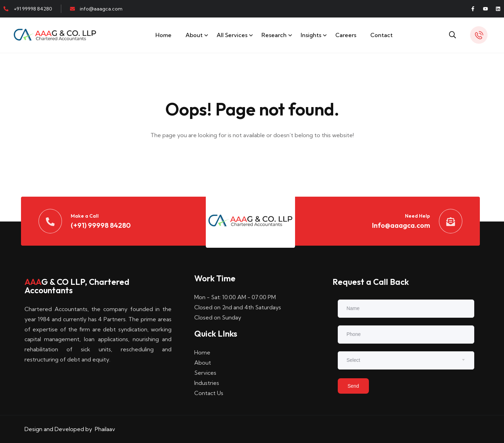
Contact (381, 35)
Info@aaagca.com (401, 225)
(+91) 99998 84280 (101, 225)
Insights (311, 35)
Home (163, 35)
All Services (232, 35)
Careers (346, 35)
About (194, 35)
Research (274, 35)
